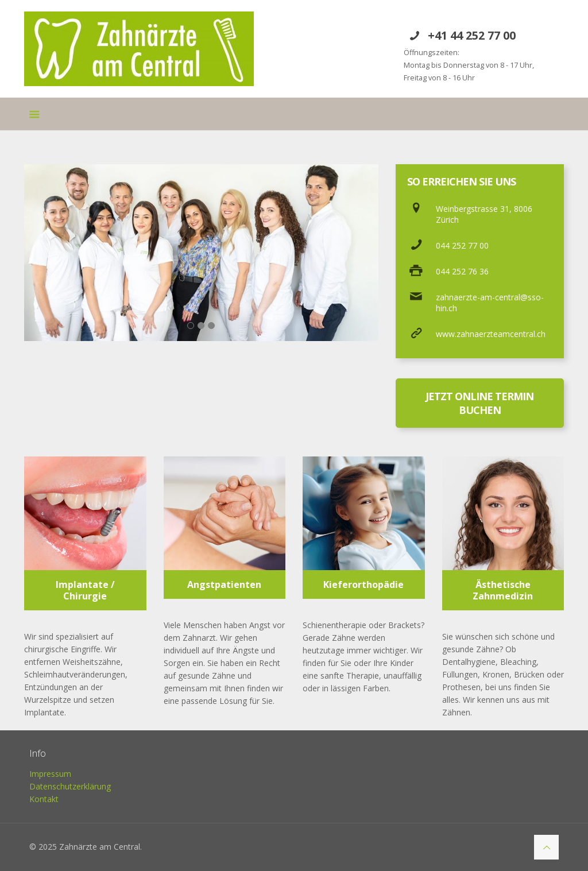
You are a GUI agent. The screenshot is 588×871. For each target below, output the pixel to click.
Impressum (50, 774)
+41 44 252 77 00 (472, 35)
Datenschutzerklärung (70, 786)
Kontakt (44, 799)
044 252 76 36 (462, 271)
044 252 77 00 (462, 245)
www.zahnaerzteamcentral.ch (491, 334)
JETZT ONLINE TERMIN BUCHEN (479, 403)
